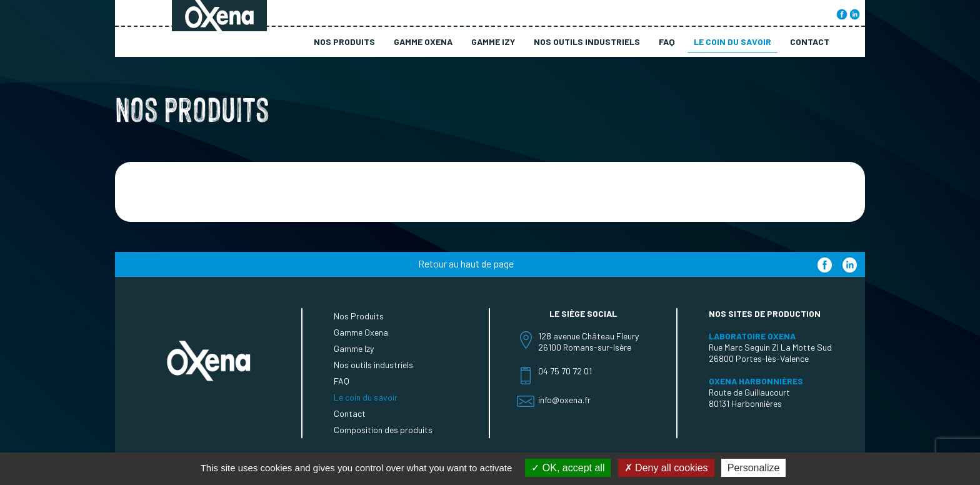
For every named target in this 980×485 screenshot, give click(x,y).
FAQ (667, 42)
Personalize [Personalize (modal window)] (754, 468)
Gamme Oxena (423, 42)
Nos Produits (344, 42)
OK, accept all (568, 468)
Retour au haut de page (466, 263)
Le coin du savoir (732, 42)
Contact (810, 42)
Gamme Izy (493, 42)
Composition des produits (383, 430)
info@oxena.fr (564, 400)
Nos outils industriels (587, 42)
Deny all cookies (666, 468)
